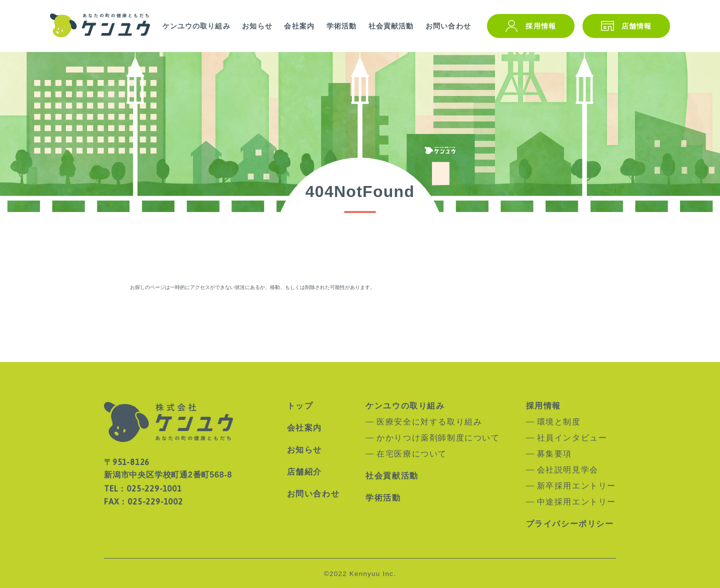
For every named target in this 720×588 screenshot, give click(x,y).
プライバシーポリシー (570, 524)
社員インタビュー (572, 438)
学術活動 (341, 26)
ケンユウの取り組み (196, 26)
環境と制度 (559, 422)
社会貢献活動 (391, 26)
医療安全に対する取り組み (429, 422)
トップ (300, 406)
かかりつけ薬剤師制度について (438, 438)
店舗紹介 (304, 472)
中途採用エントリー (576, 502)
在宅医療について (412, 454)
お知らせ (257, 26)
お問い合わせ (448, 26)
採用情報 (540, 26)
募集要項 (554, 454)
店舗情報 (636, 26)
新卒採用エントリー (576, 486)
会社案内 (299, 26)
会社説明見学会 (568, 470)
